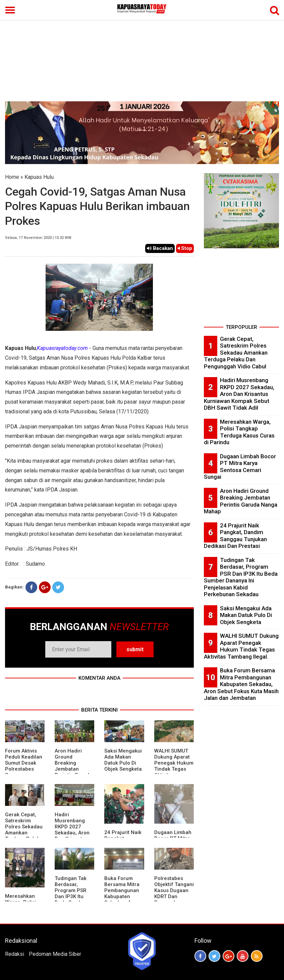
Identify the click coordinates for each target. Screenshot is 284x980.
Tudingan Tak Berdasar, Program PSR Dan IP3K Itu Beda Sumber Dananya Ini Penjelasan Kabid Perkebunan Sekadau (241, 577)
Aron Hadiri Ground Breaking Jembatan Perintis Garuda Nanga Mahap (73, 766)
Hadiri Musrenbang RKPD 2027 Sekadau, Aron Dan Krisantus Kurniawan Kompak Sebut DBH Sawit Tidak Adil (239, 394)
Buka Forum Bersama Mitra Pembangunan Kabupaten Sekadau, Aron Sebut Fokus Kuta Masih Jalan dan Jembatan (241, 684)
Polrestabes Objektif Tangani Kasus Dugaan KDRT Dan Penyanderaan (174, 890)
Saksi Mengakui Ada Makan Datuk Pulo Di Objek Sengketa (123, 760)
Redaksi (15, 954)
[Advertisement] (142, 51)
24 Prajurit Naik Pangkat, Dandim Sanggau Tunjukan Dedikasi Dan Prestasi (235, 536)
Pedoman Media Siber (55, 954)
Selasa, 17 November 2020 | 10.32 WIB (38, 238)
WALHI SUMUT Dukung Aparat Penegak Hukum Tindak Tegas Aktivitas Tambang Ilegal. (174, 766)
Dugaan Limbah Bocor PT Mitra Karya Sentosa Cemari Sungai (240, 467)
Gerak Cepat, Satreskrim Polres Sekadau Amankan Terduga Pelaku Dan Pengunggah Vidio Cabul (24, 836)
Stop (185, 248)
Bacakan (160, 248)
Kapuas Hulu (39, 177)
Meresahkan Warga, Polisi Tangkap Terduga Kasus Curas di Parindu (239, 432)
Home (12, 177)
